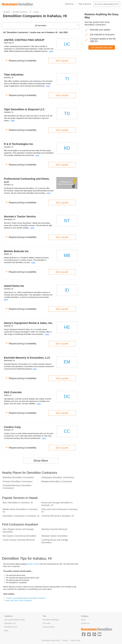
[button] (84, 634)
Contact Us (85, 623)
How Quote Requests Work (15, 620)
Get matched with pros (102, 47)
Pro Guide (47, 623)
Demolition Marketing (51, 620)
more (51, 51)
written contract (34, 564)
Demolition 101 (10, 623)
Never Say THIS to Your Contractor (19, 600)
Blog (6, 630)
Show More (41, 461)
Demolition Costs (11, 627)
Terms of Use (76, 640)
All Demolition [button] (41, 26)
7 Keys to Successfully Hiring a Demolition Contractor (26, 598)
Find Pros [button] (69, 4)
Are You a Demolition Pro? (107, 4)
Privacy (65, 640)
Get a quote (62, 61)
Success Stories (49, 627)
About (83, 620)
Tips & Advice (85, 4)
